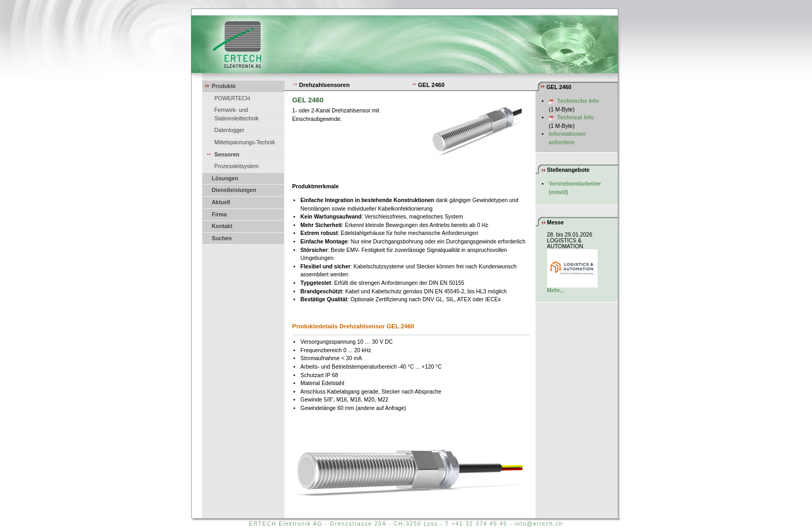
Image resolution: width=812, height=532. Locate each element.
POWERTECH (232, 98)
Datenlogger (230, 130)
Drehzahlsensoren (321, 85)
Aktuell (221, 202)
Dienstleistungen (234, 190)
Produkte (224, 86)
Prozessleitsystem (237, 166)
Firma (219, 215)
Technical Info (576, 117)
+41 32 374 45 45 (480, 524)
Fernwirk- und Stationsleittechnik (237, 114)
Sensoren (227, 155)
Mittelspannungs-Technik (245, 142)
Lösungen (225, 178)
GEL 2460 (428, 85)
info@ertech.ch (539, 524)
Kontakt (222, 226)
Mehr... (556, 290)
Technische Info (578, 101)
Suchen (222, 238)
